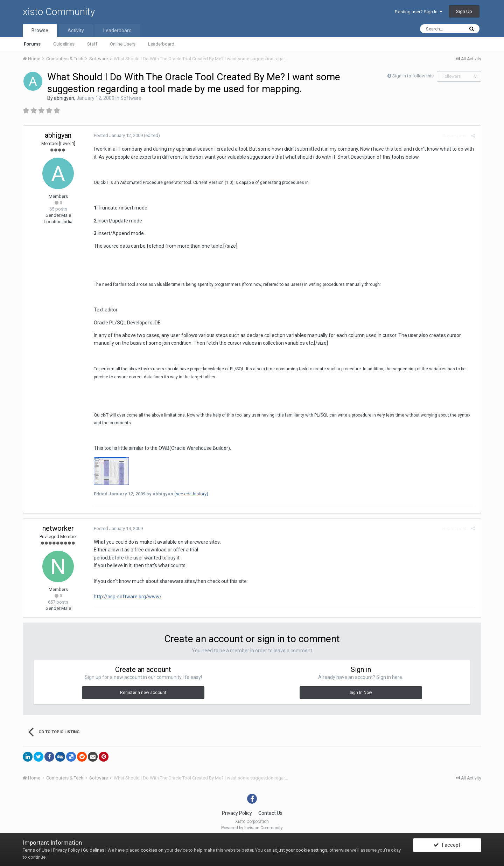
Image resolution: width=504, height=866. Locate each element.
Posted (118, 135)
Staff (92, 44)
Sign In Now (361, 693)
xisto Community (59, 12)
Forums (32, 44)
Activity (76, 30)
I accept (447, 846)
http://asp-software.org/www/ (127, 597)
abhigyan (64, 98)
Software (131, 98)
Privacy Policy (237, 813)
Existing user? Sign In (419, 12)
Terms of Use (36, 850)
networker (58, 528)
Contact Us (270, 813)
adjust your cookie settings (300, 850)
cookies (149, 850)
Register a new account (143, 693)
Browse (40, 30)
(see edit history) (191, 494)
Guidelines (64, 44)
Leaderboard (161, 44)
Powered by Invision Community (252, 828)
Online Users (123, 44)
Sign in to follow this (413, 76)
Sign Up (464, 11)
